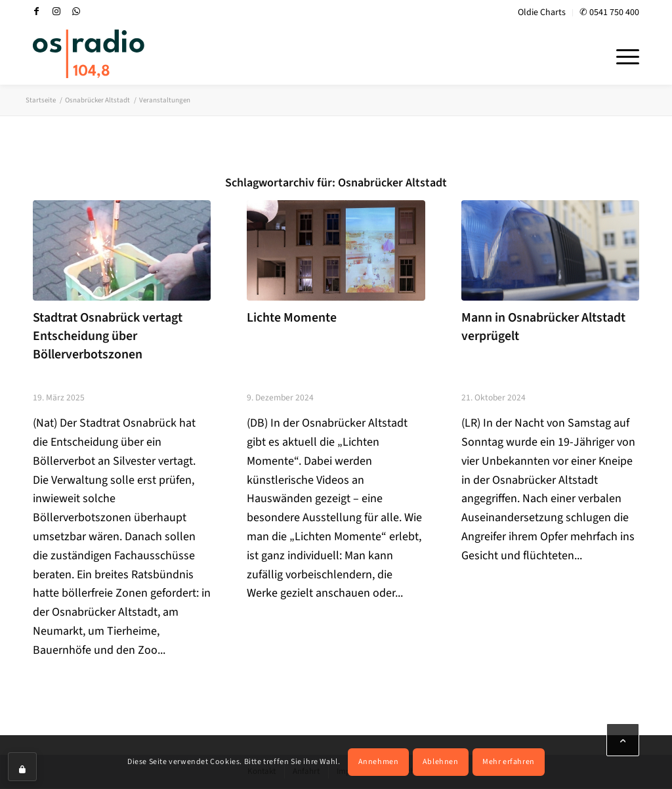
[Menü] (623, 55)
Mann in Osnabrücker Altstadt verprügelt (543, 327)
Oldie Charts (542, 12)
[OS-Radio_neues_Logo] (89, 54)
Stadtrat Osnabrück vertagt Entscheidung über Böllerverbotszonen (108, 336)
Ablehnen (441, 762)
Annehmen (379, 762)
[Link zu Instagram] (56, 11)
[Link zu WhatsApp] (76, 11)
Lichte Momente (292, 318)
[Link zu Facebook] (37, 11)
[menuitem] (542, 13)
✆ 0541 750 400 (609, 12)
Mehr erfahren (509, 762)
